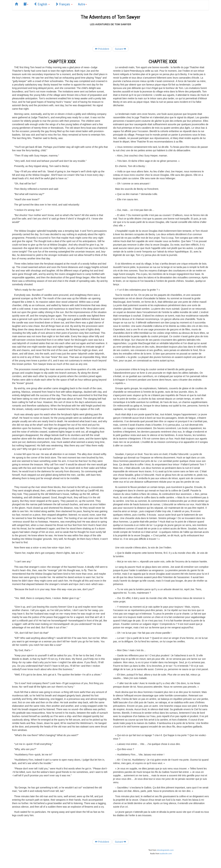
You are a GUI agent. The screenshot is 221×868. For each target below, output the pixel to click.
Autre (82, 4)
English (42, 4)
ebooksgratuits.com (165, 850)
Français (64, 4)
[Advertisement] (110, 34)
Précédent (102, 49)
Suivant (121, 49)
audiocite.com (166, 853)
